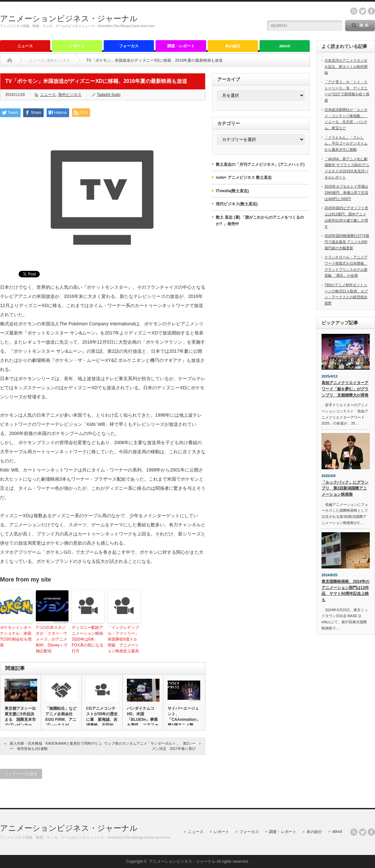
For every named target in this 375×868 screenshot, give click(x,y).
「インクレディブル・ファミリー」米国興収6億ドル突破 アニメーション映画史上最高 (123, 639)
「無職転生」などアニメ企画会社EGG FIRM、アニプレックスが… (61, 717)
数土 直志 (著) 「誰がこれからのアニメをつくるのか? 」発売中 (260, 221)
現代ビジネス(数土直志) (237, 204)
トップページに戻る (21, 774)
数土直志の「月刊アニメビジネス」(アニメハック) (260, 164)
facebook (371, 11)
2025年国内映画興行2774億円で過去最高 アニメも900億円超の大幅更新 (347, 242)
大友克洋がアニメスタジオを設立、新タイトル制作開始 (346, 66)
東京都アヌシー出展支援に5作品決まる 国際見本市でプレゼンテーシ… (20, 720)
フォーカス (129, 46)
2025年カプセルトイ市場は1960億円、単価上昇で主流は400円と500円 (346, 192)
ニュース (25, 46)
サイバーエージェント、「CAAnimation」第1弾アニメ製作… (184, 720)
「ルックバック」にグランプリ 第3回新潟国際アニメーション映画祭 (345, 488)
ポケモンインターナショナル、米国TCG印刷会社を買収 (16, 636)
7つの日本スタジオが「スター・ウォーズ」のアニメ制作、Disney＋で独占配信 (52, 639)
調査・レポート (181, 46)
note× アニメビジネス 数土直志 (244, 178)
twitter (363, 11)
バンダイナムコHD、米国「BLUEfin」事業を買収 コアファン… (142, 720)
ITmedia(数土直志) (232, 191)
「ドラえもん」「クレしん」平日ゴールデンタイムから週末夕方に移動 (346, 143)
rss (354, 11)
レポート (77, 46)
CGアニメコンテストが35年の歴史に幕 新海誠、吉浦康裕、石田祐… (102, 717)
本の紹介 (233, 46)
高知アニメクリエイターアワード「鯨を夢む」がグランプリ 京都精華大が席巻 (345, 389)
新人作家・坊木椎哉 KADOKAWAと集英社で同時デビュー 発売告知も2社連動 (56, 746)
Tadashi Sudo (109, 95)
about (285, 46)
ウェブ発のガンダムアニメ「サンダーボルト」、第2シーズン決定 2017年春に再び (150, 746)
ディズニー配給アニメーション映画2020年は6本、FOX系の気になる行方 (88, 639)
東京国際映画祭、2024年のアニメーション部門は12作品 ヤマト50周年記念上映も (345, 591)
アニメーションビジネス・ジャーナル (69, 18)
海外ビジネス (58, 60)
